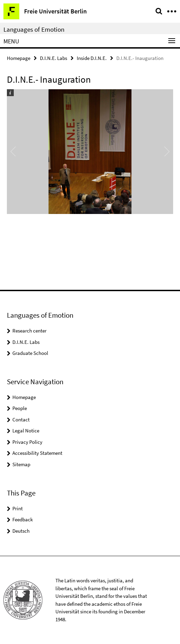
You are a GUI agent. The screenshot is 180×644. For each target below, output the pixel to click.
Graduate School (30, 353)
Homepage (19, 58)
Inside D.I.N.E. (92, 58)
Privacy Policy (27, 442)
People (20, 408)
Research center (29, 331)
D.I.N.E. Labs (54, 58)
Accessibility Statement (37, 453)
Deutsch (21, 531)
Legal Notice (26, 431)
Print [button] (18, 508)
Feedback (23, 519)
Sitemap (21, 464)
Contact (21, 420)
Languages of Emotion (34, 29)
